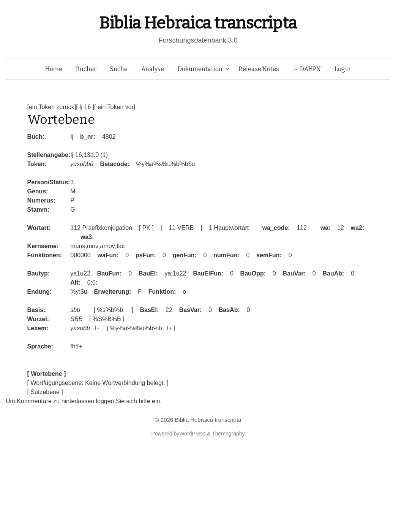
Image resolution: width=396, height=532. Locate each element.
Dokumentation (200, 69)
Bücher (86, 69)
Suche (119, 69)
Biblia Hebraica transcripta (198, 23)
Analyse (153, 69)
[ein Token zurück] (52, 107)
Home (54, 69)
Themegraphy (228, 434)
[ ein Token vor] (115, 107)
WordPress (192, 434)
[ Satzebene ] (45, 392)
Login (343, 69)
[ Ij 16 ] (85, 107)
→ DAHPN (307, 69)
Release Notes (259, 69)
